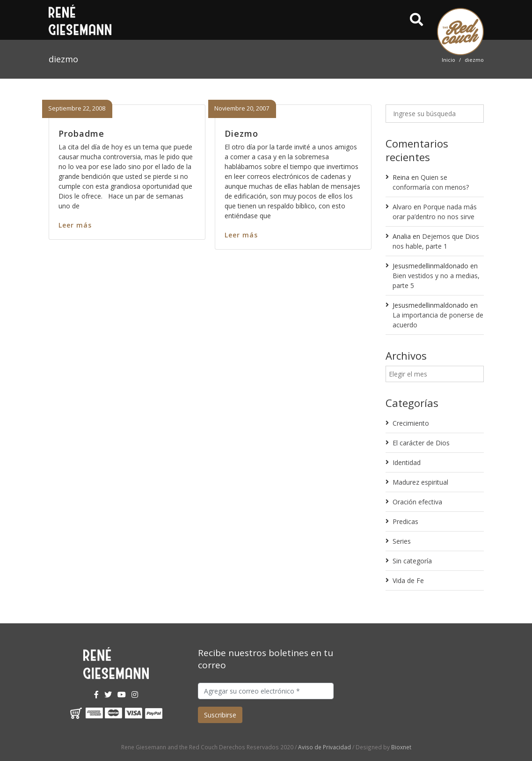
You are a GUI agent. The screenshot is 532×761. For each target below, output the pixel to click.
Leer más (75, 225)
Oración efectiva (417, 502)
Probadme (81, 133)
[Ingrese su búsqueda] (435, 114)
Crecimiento (411, 423)
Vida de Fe (408, 580)
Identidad (407, 462)
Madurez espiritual (420, 482)
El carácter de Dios (421, 443)
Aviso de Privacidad (324, 747)
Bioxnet (401, 747)
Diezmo (241, 133)
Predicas (405, 521)
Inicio (448, 60)
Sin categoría (412, 561)
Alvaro (402, 207)
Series (402, 541)
